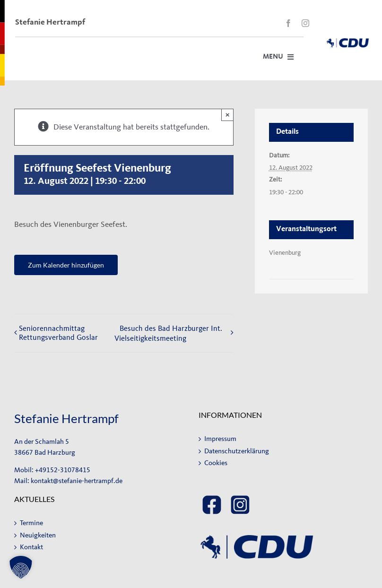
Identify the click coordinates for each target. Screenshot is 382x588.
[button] (21, 567)
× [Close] (228, 115)
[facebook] (288, 23)
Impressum (220, 439)
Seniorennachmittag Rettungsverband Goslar (58, 333)
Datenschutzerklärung (237, 451)
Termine (31, 523)
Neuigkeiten (38, 535)
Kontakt (31, 547)
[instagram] (305, 23)
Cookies (216, 463)
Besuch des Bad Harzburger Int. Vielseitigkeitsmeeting (168, 333)
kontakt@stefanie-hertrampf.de (77, 481)
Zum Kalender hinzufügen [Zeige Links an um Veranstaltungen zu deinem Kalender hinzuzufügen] (66, 265)
